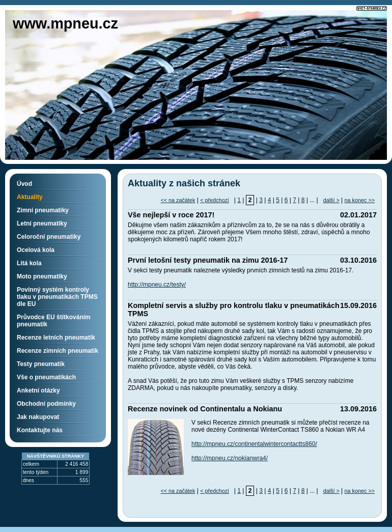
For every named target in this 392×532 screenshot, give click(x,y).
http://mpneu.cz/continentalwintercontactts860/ (254, 444)
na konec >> (360, 200)
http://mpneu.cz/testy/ (157, 285)
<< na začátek (178, 200)
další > (331, 200)
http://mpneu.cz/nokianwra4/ (230, 458)
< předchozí (215, 200)
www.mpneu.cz (65, 23)
